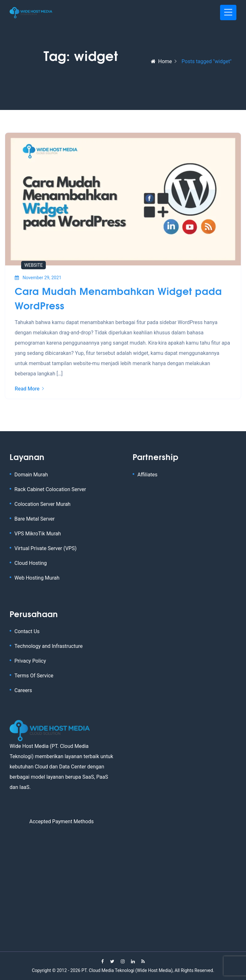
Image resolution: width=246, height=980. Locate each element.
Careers (23, 690)
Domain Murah (31, 475)
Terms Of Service (34, 676)
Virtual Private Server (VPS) (45, 548)
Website (33, 265)
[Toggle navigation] (228, 13)
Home (161, 61)
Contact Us (27, 631)
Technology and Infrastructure (49, 646)
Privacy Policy (30, 661)
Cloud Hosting (31, 563)
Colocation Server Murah (42, 504)
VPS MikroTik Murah (38, 534)
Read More (29, 389)
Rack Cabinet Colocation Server (50, 489)
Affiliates (148, 475)
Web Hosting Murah (37, 578)
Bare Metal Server (35, 519)
